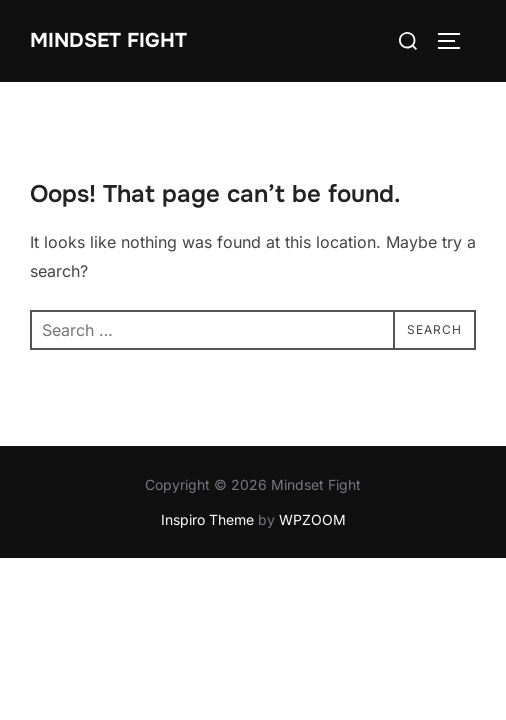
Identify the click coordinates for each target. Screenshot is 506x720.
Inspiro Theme (207, 519)
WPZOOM (312, 519)
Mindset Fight (108, 40)
